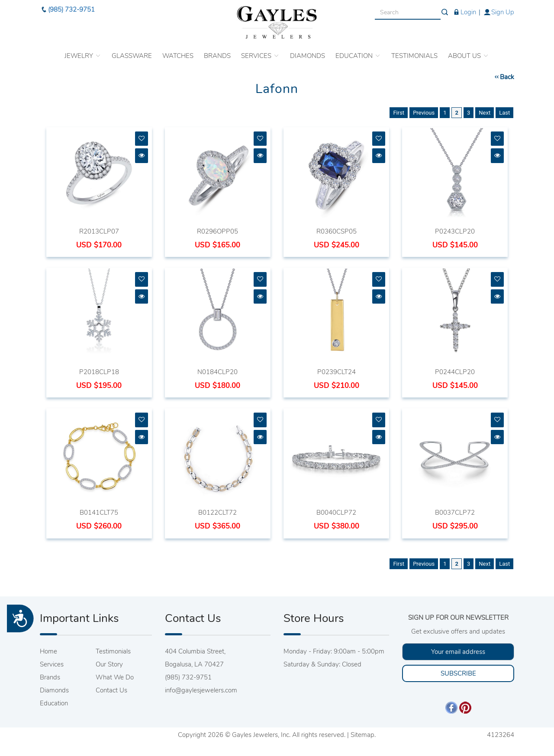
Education (54, 703)
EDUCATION (358, 50)
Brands (50, 677)
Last (504, 113)
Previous (424, 113)
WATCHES (178, 50)
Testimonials (113, 651)
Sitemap (362, 735)
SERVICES (260, 50)
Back (504, 77)
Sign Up (499, 6)
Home (48, 651)
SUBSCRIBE (458, 673)
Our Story (109, 664)
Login (464, 6)
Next (485, 113)
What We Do (115, 677)
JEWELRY (83, 50)
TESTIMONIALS (414, 50)
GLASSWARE (132, 50)
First (399, 113)
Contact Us (111, 690)
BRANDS (217, 50)
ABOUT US (469, 50)
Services (52, 664)
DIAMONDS (308, 50)
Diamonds (54, 690)
